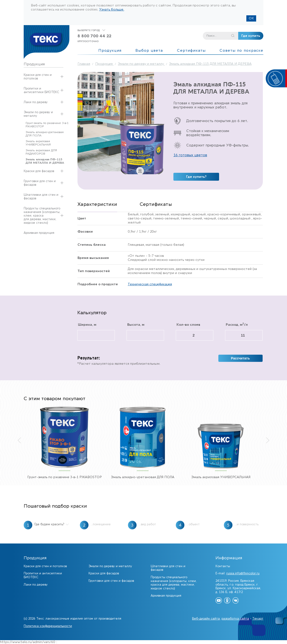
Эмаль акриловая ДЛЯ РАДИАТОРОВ (41, 152)
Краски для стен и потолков (38, 77)
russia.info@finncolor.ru (243, 573)
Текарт (258, 619)
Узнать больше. (112, 9)
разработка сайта (235, 619)
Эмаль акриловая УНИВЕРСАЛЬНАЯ (38, 143)
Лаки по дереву (36, 102)
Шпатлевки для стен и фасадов (41, 196)
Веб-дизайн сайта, (206, 619)
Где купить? (196, 177)
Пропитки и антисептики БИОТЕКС (41, 90)
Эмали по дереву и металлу (38, 114)
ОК (251, 18)
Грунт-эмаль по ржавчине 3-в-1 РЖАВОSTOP (47, 125)
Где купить (251, 36)
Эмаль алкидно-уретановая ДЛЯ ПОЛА (45, 134)
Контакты (223, 566)
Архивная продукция (39, 233)
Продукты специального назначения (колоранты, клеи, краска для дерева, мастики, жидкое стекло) (42, 216)
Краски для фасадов (39, 171)
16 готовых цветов (190, 155)
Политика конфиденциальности (48, 626)
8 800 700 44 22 (94, 36)
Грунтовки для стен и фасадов (40, 183)
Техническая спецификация (150, 284)
